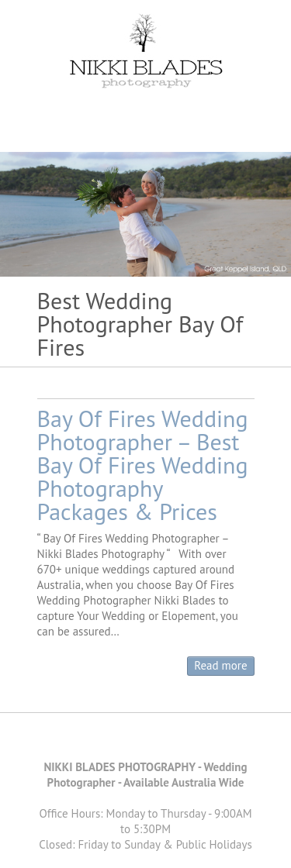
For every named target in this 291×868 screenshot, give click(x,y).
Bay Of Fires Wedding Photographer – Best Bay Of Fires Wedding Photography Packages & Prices (143, 465)
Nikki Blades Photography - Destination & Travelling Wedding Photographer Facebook (111, 740)
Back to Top (270, 847)
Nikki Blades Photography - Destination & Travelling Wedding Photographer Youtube (158, 740)
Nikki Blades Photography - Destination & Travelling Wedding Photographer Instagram (181, 740)
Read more (220, 665)
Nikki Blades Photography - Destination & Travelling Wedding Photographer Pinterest (134, 740)
